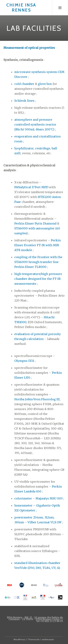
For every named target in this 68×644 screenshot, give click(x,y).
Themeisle (34, 639)
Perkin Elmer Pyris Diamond (35, 223)
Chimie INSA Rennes (21, 7)
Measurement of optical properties (29, 48)
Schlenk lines (24, 101)
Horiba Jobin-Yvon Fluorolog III (37, 399)
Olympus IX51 (24, 361)
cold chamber (24, 84)
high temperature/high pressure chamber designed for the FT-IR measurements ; (38, 279)
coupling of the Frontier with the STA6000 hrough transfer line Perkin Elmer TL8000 (38, 262)
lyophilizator (24, 148)
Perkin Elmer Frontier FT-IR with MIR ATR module (38, 245)
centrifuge (43, 148)
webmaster (48, 639)
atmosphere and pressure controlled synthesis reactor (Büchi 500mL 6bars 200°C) (35, 124)
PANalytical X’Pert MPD (31, 187)
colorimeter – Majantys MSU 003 (38, 498)
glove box (45, 84)
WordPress (19, 639)
